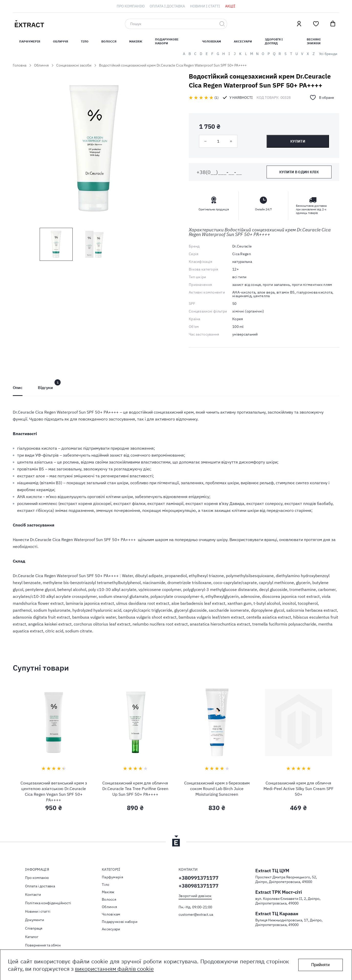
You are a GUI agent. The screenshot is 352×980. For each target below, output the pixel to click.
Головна (20, 65)
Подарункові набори (167, 41)
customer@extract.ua (196, 914)
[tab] (18, 387)
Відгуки (45, 387)
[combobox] (176, 24)
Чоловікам (212, 41)
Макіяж (136, 41)
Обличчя (60, 41)
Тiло (85, 41)
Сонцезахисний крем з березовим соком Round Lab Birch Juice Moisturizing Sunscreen (217, 789)
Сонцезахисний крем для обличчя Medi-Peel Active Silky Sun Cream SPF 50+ (299, 789)
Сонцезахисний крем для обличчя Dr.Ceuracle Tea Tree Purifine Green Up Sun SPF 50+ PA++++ (135, 789)
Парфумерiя (30, 41)
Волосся (109, 41)
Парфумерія (112, 877)
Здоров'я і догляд (274, 41)
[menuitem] (131, 6)
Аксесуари (243, 41)
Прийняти (321, 965)
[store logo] (54, 24)
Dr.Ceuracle (242, 246)
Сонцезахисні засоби (74, 65)
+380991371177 (199, 878)
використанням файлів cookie (114, 969)
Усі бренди (328, 54)
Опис (18, 387)
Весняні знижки (314, 41)
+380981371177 (199, 886)
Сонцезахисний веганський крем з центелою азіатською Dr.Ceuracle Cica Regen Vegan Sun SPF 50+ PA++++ (54, 791)
